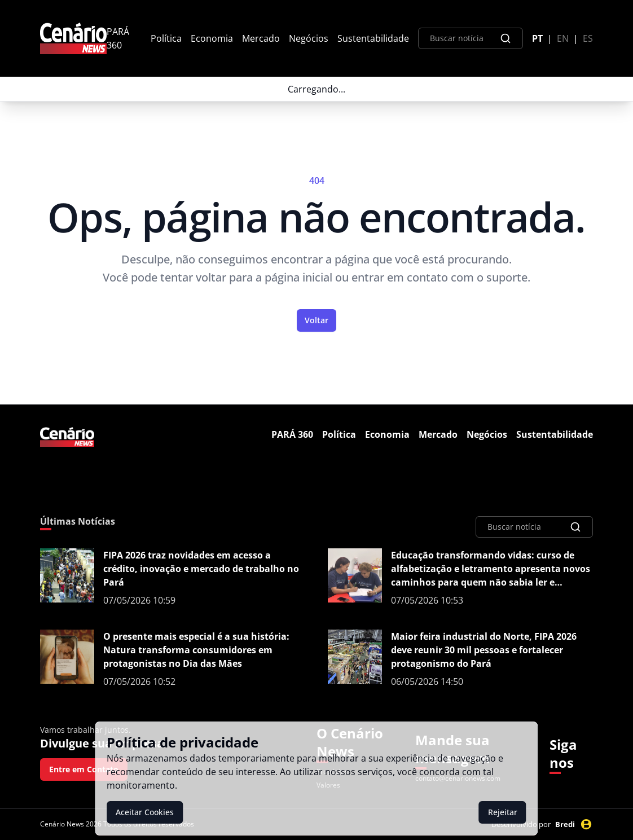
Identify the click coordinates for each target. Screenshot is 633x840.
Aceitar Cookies (145, 812)
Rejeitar (503, 812)
